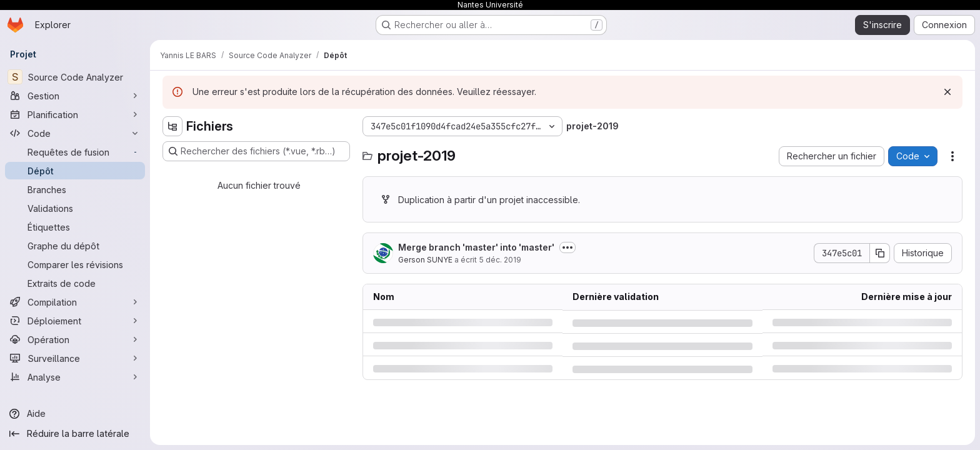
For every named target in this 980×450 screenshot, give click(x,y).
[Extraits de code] (75, 283)
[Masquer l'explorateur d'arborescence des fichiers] (172, 126)
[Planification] (75, 114)
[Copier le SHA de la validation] (880, 253)
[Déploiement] (75, 321)
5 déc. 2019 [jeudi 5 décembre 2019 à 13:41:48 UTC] (500, 260)
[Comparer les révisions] (75, 264)
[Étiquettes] (75, 227)
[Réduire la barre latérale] (75, 434)
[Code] (75, 133)
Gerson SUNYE (425, 260)
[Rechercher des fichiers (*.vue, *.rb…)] (256, 151)
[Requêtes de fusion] (75, 152)
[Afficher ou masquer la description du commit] (567, 247)
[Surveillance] (75, 358)
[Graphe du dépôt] (75, 246)
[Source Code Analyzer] (75, 77)
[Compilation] (75, 302)
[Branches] (75, 189)
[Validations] (75, 208)
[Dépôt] (75, 171)
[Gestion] (75, 96)
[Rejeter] (947, 92)
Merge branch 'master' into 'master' (476, 247)
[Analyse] (75, 377)
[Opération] (75, 339)
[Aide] (75, 414)
